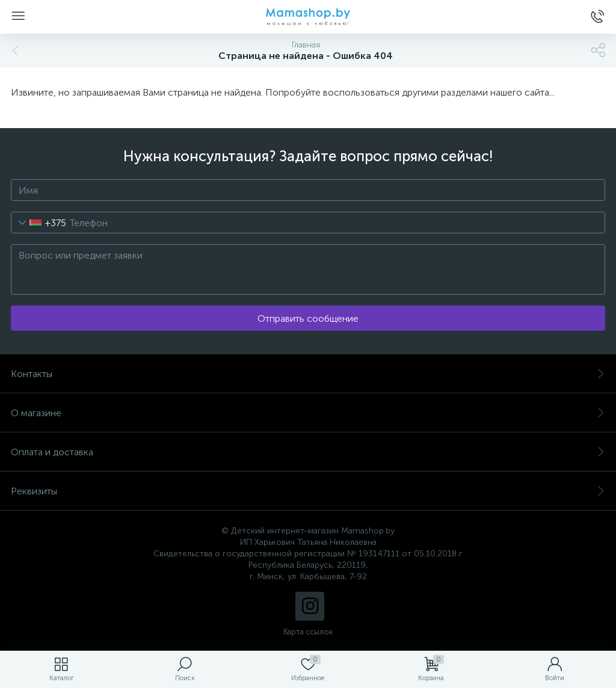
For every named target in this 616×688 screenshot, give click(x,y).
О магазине (308, 413)
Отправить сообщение (308, 318)
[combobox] (39, 223)
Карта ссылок (308, 632)
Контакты (308, 374)
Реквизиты (308, 491)
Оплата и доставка (308, 452)
